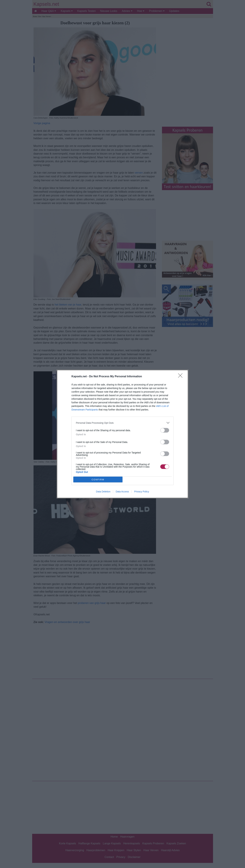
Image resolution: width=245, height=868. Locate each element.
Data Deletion (103, 492)
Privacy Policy (142, 492)
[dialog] (122, 434)
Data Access (122, 492)
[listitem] (122, 423)
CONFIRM (98, 480)
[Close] (181, 377)
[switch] (165, 430)
